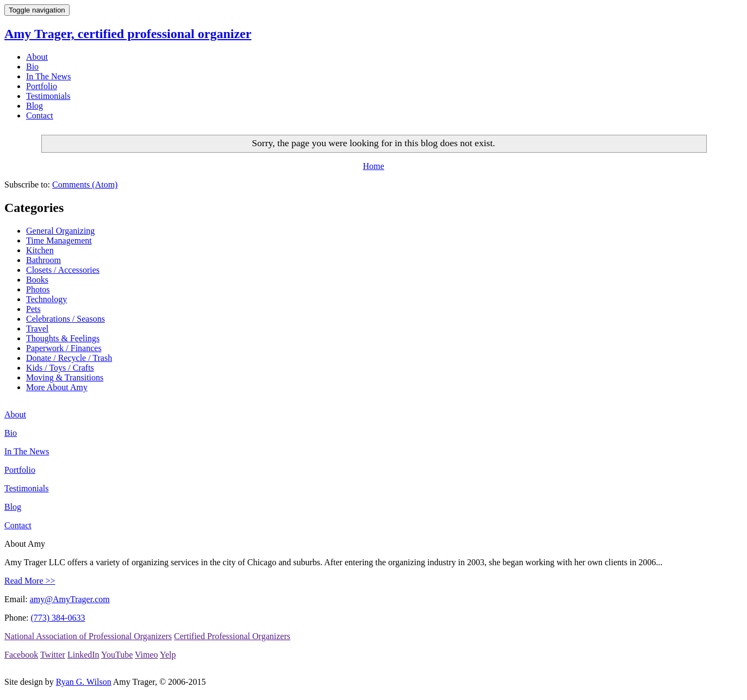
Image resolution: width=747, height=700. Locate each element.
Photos (38, 289)
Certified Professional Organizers (232, 636)
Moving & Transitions (65, 377)
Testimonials (48, 96)
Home (373, 166)
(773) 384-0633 (58, 618)
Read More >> (30, 581)
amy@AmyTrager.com (70, 599)
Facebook (21, 655)
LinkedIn (83, 655)
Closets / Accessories (63, 270)
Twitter (53, 655)
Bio (32, 67)
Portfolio (42, 86)
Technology (46, 299)
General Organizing (60, 231)
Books (37, 280)
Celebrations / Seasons (66, 319)
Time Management (59, 240)
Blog (35, 106)
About (37, 57)
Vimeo (147, 655)
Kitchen (40, 250)
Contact (40, 115)
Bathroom (43, 260)
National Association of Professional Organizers (88, 636)
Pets (33, 309)
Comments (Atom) (85, 185)
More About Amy (57, 387)
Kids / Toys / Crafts (60, 368)
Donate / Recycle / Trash (69, 358)
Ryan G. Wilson (84, 682)
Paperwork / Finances (64, 348)
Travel (37, 329)
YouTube (117, 655)
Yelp (168, 655)
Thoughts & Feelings (63, 338)
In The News (48, 76)
